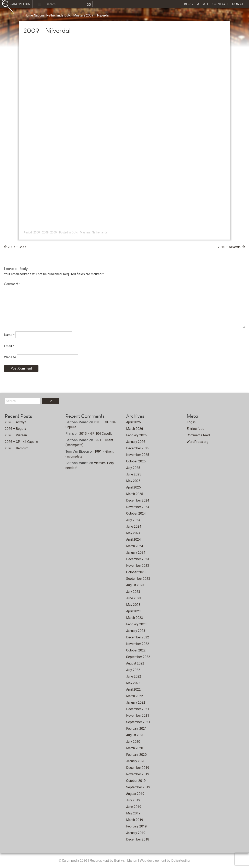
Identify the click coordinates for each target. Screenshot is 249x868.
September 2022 (138, 657)
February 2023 (136, 624)
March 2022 (135, 696)
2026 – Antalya (16, 422)
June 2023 (134, 598)
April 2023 (133, 611)
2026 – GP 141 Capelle (21, 442)
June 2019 (134, 807)
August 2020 (135, 735)
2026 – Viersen (16, 435)
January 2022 (136, 702)
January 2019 (136, 833)
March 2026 (135, 429)
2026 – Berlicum (17, 448)
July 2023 (133, 592)
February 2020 (136, 755)
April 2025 (133, 487)
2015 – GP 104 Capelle (96, 434)
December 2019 (138, 768)
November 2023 (138, 566)
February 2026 (136, 435)
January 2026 (136, 442)
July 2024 (133, 520)
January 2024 (136, 553)
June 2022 (134, 676)
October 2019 (136, 781)
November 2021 (138, 716)
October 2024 (136, 513)
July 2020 (133, 742)
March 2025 (135, 494)
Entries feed (195, 429)
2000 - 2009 (41, 232)
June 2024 (134, 526)
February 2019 (136, 826)
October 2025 (136, 461)
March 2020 (135, 748)
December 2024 (138, 500)
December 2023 (138, 559)
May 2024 (133, 533)
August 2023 (135, 585)
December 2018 (138, 839)
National (40, 15)
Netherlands (55, 15)
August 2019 (135, 794)
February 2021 (136, 729)
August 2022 (135, 663)
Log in (191, 422)
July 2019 (133, 800)
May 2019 (133, 813)
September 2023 (138, 579)
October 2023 (136, 572)
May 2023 (133, 605)
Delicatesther (181, 861)
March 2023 (135, 618)
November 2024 (138, 507)
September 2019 (138, 787)
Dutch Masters (75, 15)
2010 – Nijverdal (230, 247)
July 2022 (133, 670)
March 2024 (135, 546)
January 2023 (136, 631)
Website (10, 357)
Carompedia (71, 861)
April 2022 (133, 689)
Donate (239, 4)
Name (9, 335)
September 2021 (138, 722)
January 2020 (136, 761)
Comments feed (198, 435)
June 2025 (134, 474)
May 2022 (133, 683)
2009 (54, 232)
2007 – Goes (17, 247)
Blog (189, 4)
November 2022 (138, 644)
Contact (220, 4)
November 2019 (138, 774)
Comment (12, 284)
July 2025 (133, 468)
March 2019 (135, 820)
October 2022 (136, 650)
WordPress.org (198, 442)
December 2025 (138, 448)
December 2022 (138, 637)
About (203, 4)
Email (9, 346)
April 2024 (133, 540)
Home (29, 15)
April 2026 (133, 422)
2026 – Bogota (15, 429)
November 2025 (138, 455)
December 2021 (138, 709)
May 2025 (133, 481)
